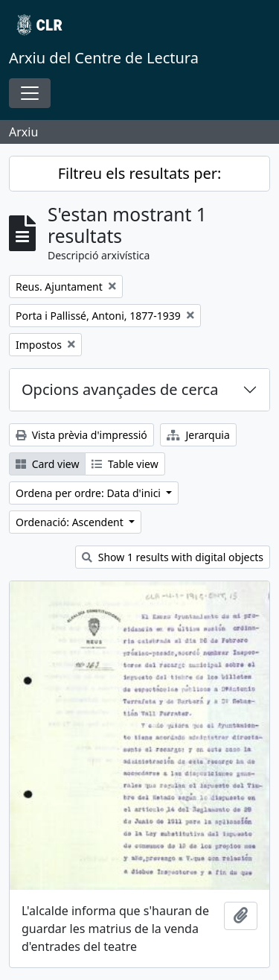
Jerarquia (198, 435)
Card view (47, 464)
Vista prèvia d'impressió (81, 435)
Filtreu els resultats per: (140, 173)
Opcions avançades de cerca (120, 389)
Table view (125, 464)
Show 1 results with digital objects (173, 557)
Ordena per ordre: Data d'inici (90, 493)
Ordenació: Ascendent (71, 522)
